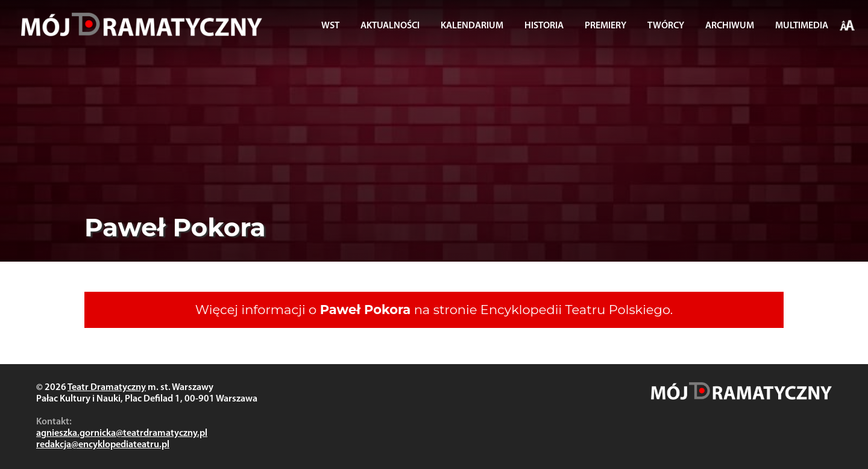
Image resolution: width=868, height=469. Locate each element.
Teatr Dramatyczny (107, 388)
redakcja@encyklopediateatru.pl (103, 445)
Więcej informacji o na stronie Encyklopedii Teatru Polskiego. (434, 310)
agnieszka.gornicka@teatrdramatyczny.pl (122, 433)
